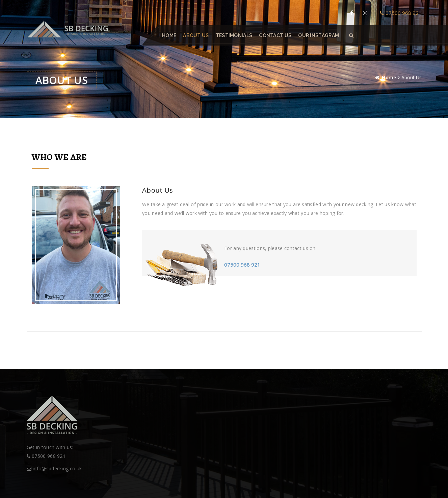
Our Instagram (319, 35)
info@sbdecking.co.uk (54, 468)
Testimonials (234, 35)
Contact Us (275, 35)
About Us (196, 35)
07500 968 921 (401, 13)
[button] (351, 35)
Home (169, 35)
